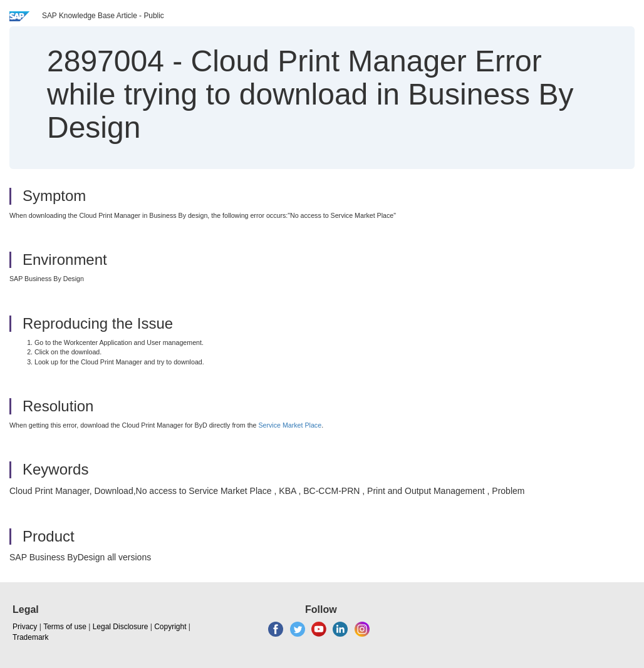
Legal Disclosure (121, 627)
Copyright (170, 627)
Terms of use (65, 627)
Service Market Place (290, 425)
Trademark (31, 637)
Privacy (25, 627)
